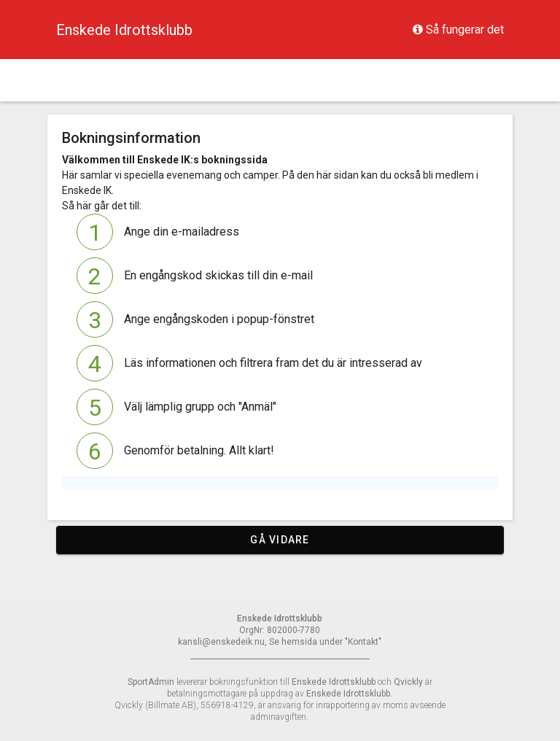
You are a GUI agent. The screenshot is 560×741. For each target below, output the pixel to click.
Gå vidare (280, 540)
